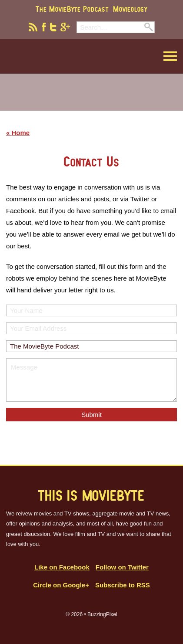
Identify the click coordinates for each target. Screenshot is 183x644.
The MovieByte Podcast (72, 9)
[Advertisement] (92, 98)
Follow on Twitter (122, 567)
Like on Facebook (62, 567)
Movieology (130, 9)
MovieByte (50, 56)
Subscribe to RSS (123, 585)
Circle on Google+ (61, 585)
